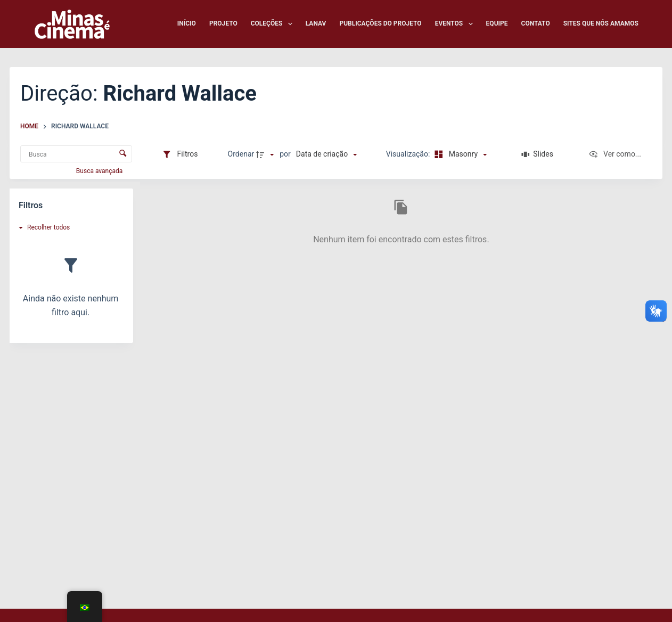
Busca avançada (100, 171)
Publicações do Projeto (380, 23)
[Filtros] (180, 154)
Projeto (223, 23)
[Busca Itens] (76, 154)
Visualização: (409, 154)
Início (187, 23)
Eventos (456, 24)
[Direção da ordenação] (266, 154)
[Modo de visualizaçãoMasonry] (459, 154)
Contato (536, 23)
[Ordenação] (326, 154)
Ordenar (241, 154)
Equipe (497, 23)
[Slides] (538, 154)
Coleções (274, 24)
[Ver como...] (615, 154)
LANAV (316, 23)
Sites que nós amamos (601, 23)
